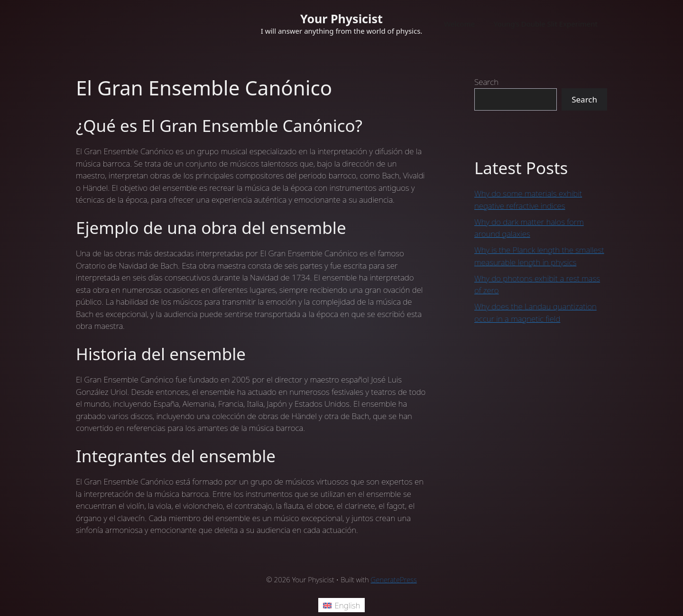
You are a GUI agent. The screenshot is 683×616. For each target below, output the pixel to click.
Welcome (459, 24)
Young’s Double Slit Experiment (546, 24)
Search (486, 82)
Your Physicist (341, 19)
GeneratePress (394, 579)
